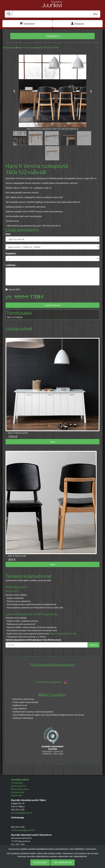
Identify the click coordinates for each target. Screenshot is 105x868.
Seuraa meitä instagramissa (52, 682)
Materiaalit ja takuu (20, 789)
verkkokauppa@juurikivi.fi (23, 830)
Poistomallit (17, 795)
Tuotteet (53, 36)
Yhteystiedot (17, 783)
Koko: (8, 234)
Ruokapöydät (9, 47)
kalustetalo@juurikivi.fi (22, 813)
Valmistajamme (18, 786)
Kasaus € (14, 289)
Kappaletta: (11, 253)
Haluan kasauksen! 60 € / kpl (63, 633)
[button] (13, 90)
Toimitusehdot (18, 792)
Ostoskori (27, 24)
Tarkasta (93, 645)
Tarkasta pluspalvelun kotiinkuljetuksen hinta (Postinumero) (33, 640)
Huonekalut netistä (20, 780)
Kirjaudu (78, 24)
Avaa (53, 442)
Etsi (95, 14)
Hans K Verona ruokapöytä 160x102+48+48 (38, 47)
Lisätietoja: (11, 265)
